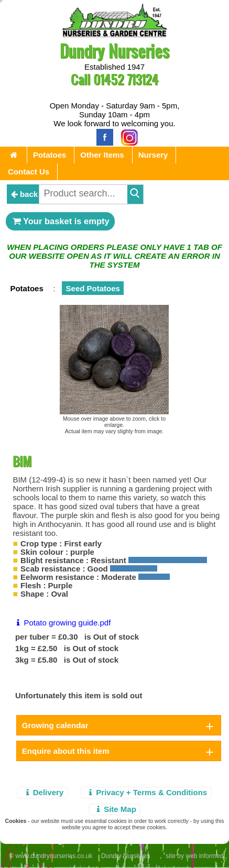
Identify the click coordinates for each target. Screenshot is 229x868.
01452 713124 (126, 79)
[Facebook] (102, 136)
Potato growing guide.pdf (62, 623)
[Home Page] (115, 34)
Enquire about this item (66, 751)
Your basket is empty (60, 221)
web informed (204, 856)
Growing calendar (55, 725)
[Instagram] (127, 136)
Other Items (102, 155)
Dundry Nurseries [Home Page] (114, 51)
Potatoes (50, 155)
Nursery (153, 155)
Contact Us (29, 172)
